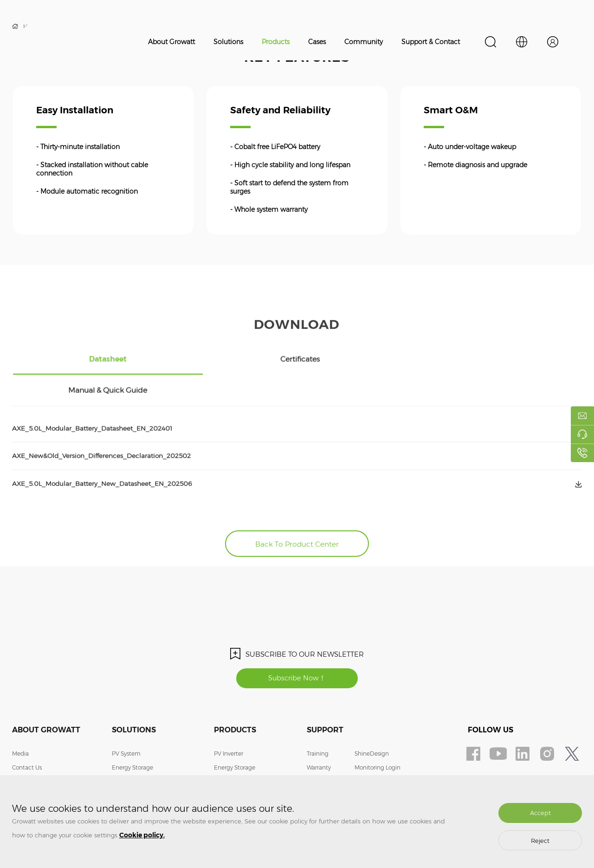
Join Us (22, 754)
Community (364, 42)
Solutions (228, 42)
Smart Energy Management (150, 768)
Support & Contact (431, 42)
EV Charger (127, 754)
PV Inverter (229, 726)
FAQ (313, 754)
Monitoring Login (378, 740)
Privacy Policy (373, 768)
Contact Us (27, 740)
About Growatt (171, 42)
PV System (126, 726)
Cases (317, 42)
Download (321, 768)
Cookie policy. (142, 835)
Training (318, 726)
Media (20, 726)
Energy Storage (132, 740)
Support (325, 702)
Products (276, 42)
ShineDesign (372, 726)
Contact (365, 754)
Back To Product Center (297, 514)
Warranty (319, 740)
